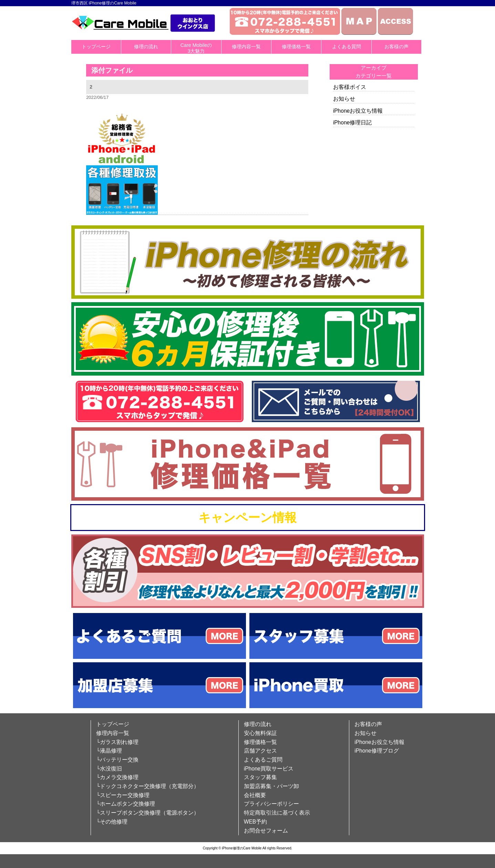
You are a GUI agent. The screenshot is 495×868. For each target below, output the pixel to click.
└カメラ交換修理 (117, 777)
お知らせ (344, 99)
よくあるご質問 (263, 760)
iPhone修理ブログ (377, 751)
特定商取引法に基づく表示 (277, 813)
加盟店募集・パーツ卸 (271, 786)
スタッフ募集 (260, 777)
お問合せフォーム (266, 831)
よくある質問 (347, 47)
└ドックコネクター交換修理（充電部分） (148, 786)
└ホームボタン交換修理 (126, 804)
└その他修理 (112, 822)
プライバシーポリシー (271, 804)
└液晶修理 (109, 751)
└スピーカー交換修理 (123, 795)
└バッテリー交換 (117, 760)
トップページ (96, 47)
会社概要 (255, 795)
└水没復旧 (109, 769)
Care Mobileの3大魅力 (196, 48)
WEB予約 (256, 822)
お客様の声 (396, 47)
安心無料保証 (260, 733)
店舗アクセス (260, 751)
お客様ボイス (350, 87)
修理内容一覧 (246, 47)
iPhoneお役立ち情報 (358, 111)
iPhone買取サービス (269, 769)
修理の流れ (146, 47)
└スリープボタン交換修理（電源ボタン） (148, 813)
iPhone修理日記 (353, 122)
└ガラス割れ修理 (117, 742)
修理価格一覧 (296, 47)
